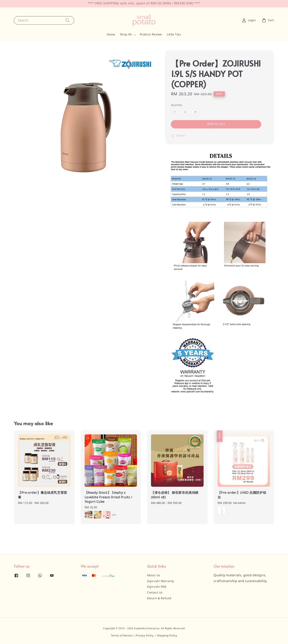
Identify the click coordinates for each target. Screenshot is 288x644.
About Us (154, 575)
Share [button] (178, 136)
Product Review (151, 35)
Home (111, 35)
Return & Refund (159, 598)
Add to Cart (216, 124)
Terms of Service (122, 636)
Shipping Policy (167, 636)
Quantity (177, 105)
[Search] (68, 20)
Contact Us (155, 593)
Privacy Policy (145, 636)
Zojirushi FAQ (157, 587)
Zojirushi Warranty (160, 581)
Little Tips (174, 35)
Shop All (126, 35)
